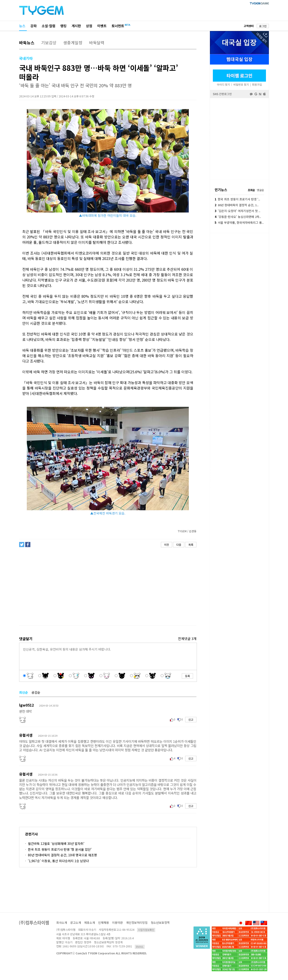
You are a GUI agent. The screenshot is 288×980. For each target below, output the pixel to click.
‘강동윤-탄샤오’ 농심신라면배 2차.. (238, 217)
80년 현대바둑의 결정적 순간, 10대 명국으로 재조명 (62, 855)
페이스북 (239, 139)
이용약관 (117, 923)
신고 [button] (191, 719)
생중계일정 (73, 43)
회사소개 (62, 923)
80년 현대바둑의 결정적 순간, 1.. (237, 205)
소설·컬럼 (48, 26)
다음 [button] (179, 545)
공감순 (36, 692)
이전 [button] (166, 545)
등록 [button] (187, 676)
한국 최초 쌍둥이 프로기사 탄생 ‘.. (237, 199)
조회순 (251, 190)
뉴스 (22, 26)
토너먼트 (118, 26)
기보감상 (49, 43)
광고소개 (76, 923)
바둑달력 (97, 43)
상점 (89, 26)
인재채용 (103, 923)
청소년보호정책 (160, 923)
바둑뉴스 (27, 43)
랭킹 (63, 26)
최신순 (24, 692)
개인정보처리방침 (137, 923)
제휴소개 (90, 923)
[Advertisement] (108, 586)
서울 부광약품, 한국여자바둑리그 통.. (239, 223)
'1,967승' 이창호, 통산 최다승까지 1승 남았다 (58, 861)
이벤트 (102, 26)
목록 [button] (191, 545)
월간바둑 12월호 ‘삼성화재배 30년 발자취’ (56, 844)
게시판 (76, 26)
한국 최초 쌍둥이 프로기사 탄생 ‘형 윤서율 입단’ (60, 849)
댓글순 (260, 190)
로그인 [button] (263, 26)
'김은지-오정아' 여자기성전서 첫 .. (237, 211)
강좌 (34, 26)
